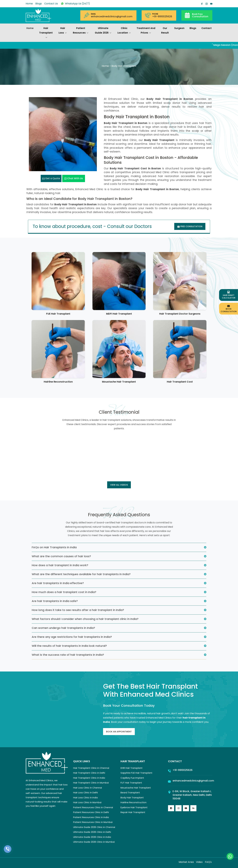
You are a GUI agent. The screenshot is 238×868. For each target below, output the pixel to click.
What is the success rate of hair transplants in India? (68, 655)
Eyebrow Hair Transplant (134, 807)
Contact (207, 28)
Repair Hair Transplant (133, 812)
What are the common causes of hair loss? (61, 556)
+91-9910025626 (162, 17)
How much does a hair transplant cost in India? (64, 592)
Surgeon (179, 28)
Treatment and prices (146, 31)
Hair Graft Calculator (229, 295)
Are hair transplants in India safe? (55, 601)
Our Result (165, 30)
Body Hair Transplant (132, 798)
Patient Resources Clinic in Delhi (91, 812)
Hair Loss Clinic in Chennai (88, 788)
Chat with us (74, 178)
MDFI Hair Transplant (119, 314)
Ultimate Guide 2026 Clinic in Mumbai (94, 842)
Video (199, 862)
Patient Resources (81, 31)
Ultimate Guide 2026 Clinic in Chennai (94, 827)
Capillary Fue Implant (132, 778)
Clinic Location (124, 31)
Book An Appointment (119, 732)
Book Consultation (229, 309)
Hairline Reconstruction (58, 382)
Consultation (200, 15)
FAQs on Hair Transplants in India (54, 547)
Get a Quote (51, 178)
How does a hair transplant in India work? (60, 565)
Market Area (186, 862)
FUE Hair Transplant (58, 314)
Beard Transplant (130, 793)
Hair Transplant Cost (180, 382)
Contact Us (51, 4)
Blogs (39, 4)
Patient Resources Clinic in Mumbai (93, 822)
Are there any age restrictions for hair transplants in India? (72, 637)
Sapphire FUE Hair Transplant (136, 773)
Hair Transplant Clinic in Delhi (89, 773)
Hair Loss (63, 31)
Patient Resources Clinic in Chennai (93, 807)
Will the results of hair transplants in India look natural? (69, 646)
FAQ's (208, 862)
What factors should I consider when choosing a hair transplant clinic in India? (85, 619)
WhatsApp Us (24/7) (75, 4)
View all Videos (119, 485)
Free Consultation (190, 226)
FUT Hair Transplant (131, 783)
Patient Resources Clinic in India (91, 817)
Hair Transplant (46, 33)
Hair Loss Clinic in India (85, 798)
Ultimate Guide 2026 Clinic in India (92, 837)
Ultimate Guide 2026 (103, 31)
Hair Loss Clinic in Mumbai (87, 802)
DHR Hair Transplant (132, 768)
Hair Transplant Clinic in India (89, 778)
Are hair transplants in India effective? (58, 583)
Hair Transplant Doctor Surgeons (180, 314)
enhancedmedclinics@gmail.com (112, 17)
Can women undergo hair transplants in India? (63, 628)
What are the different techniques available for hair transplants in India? (81, 574)
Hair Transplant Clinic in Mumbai (91, 783)
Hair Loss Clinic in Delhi (85, 793)
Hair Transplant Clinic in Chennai (91, 768)
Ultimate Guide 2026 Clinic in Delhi (92, 832)
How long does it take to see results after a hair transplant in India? (78, 610)
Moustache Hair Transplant (119, 382)
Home (29, 4)
